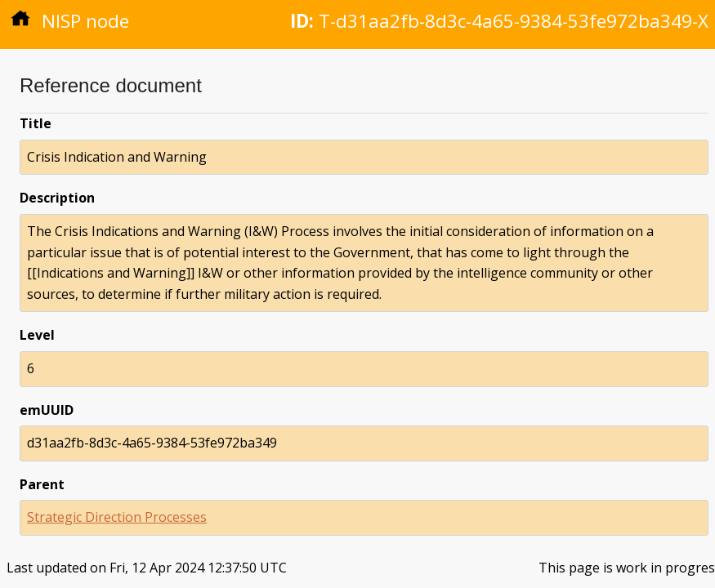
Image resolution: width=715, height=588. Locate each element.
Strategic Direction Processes (117, 517)
